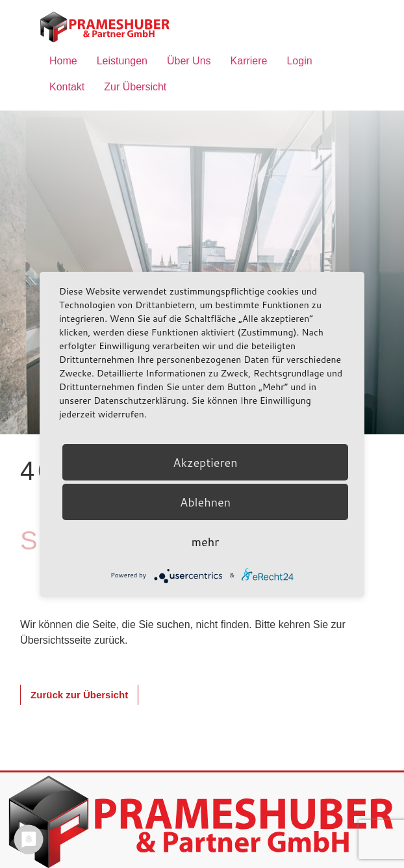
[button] (79, 695)
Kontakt (67, 87)
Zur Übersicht (135, 87)
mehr (205, 542)
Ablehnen (205, 502)
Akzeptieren (205, 462)
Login (299, 61)
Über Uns (189, 61)
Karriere (249, 61)
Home (63, 61)
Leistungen (122, 61)
